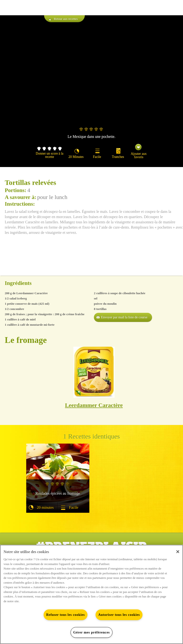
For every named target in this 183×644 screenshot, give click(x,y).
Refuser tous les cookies (66, 615)
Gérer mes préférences (91, 632)
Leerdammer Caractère (94, 405)
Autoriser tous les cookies (119, 615)
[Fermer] (178, 552)
